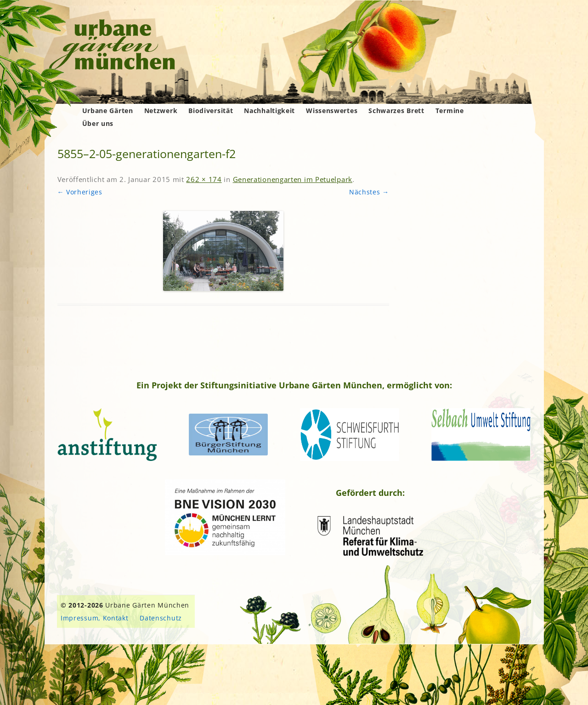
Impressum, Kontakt (95, 618)
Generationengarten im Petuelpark (293, 179)
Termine (450, 111)
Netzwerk (161, 111)
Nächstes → (369, 192)
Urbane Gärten (108, 111)
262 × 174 (204, 179)
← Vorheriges (80, 192)
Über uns (98, 123)
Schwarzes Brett (396, 111)
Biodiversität (211, 111)
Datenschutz (161, 618)
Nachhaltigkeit (269, 111)
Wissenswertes (332, 111)
